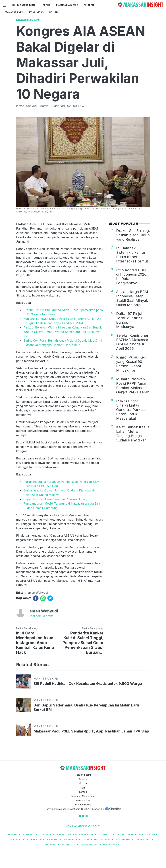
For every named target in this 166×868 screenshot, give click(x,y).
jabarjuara (143, 839)
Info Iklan (83, 783)
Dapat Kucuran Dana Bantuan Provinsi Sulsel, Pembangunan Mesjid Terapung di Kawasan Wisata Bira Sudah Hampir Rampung (62, 503)
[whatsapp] (43, 598)
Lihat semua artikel (41, 616)
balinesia (53, 839)
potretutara (125, 834)
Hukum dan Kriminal (24, 5)
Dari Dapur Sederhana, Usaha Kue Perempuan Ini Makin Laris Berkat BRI (87, 707)
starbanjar (34, 839)
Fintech (89, 5)
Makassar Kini (14, 12)
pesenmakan (111, 845)
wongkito (105, 834)
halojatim (83, 839)
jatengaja (68, 845)
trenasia (12, 834)
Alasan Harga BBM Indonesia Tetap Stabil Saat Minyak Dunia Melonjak (132, 298)
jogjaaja (45, 834)
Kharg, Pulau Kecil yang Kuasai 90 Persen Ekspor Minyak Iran (132, 364)
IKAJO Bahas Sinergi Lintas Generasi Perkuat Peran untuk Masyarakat (131, 410)
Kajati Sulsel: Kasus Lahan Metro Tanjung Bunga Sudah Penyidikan (133, 434)
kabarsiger (86, 834)
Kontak (83, 792)
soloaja (16, 839)
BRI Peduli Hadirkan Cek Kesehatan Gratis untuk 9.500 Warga (88, 684)
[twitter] (50, 598)
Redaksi (83, 779)
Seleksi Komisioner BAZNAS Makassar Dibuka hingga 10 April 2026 (132, 342)
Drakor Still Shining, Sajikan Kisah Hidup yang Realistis (133, 235)
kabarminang (65, 834)
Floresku (28, 834)
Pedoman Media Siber (83, 796)
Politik (54, 12)
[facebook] (36, 598)
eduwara (51, 845)
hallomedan (147, 834)
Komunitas (36, 12)
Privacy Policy (83, 805)
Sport (46, 5)
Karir (83, 788)
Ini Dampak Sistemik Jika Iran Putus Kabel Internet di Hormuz (132, 255)
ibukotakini (123, 839)
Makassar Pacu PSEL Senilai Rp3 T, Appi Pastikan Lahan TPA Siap (91, 731)
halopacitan (102, 839)
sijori (67, 839)
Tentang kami (83, 775)
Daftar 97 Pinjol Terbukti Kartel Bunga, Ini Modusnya (129, 320)
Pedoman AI (83, 800)
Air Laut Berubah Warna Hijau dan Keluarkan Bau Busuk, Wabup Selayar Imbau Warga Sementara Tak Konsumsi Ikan (63, 332)
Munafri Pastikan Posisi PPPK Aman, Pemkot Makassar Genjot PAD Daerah (133, 386)
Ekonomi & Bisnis (67, 5)
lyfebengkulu (89, 845)
